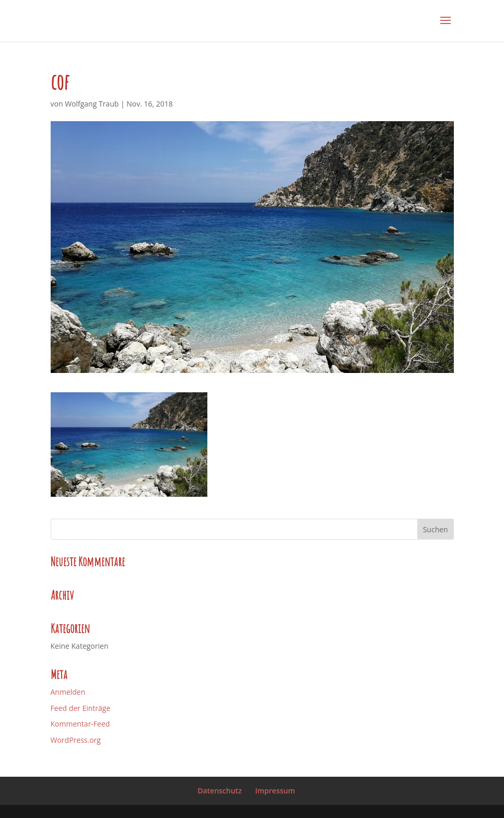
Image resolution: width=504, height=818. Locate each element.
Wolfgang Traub (92, 104)
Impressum (275, 791)
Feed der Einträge (81, 708)
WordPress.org (76, 740)
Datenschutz (220, 791)
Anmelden (68, 692)
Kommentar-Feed (80, 724)
